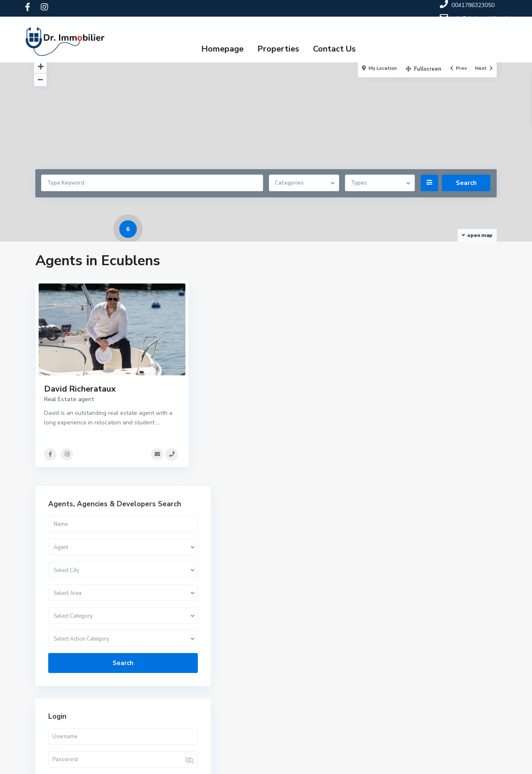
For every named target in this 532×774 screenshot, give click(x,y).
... (158, 423)
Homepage (222, 49)
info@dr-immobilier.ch (480, 18)
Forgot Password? (403, 591)
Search (432, 439)
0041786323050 (305, 701)
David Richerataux (80, 389)
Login (432, 560)
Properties (278, 49)
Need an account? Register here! (419, 582)
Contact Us (334, 49)
